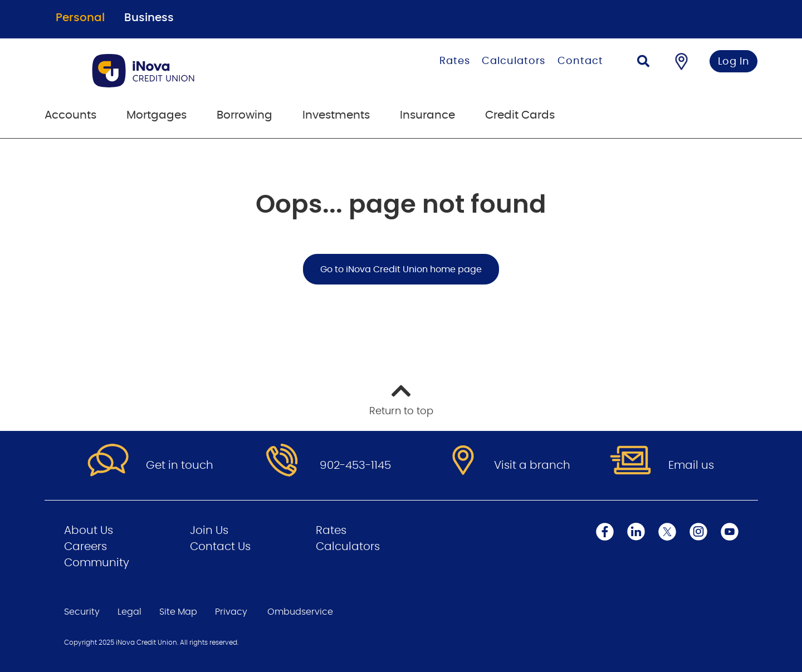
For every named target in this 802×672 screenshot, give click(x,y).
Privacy (231, 612)
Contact (580, 61)
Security (82, 612)
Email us (691, 465)
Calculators (514, 61)
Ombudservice (300, 612)
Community (97, 563)
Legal (129, 612)
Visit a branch (532, 465)
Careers (85, 547)
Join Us (209, 531)
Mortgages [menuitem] (157, 115)
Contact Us (220, 547)
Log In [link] (734, 62)
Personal (80, 18)
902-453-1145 (355, 465)
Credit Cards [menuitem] (520, 115)
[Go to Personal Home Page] (191, 71)
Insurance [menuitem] (427, 115)
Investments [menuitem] (336, 115)
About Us (89, 531)
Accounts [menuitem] (70, 115)
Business (149, 18)
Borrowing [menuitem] (244, 115)
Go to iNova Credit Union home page (401, 269)
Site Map (178, 612)
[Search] (643, 63)
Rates (455, 61)
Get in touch (180, 465)
